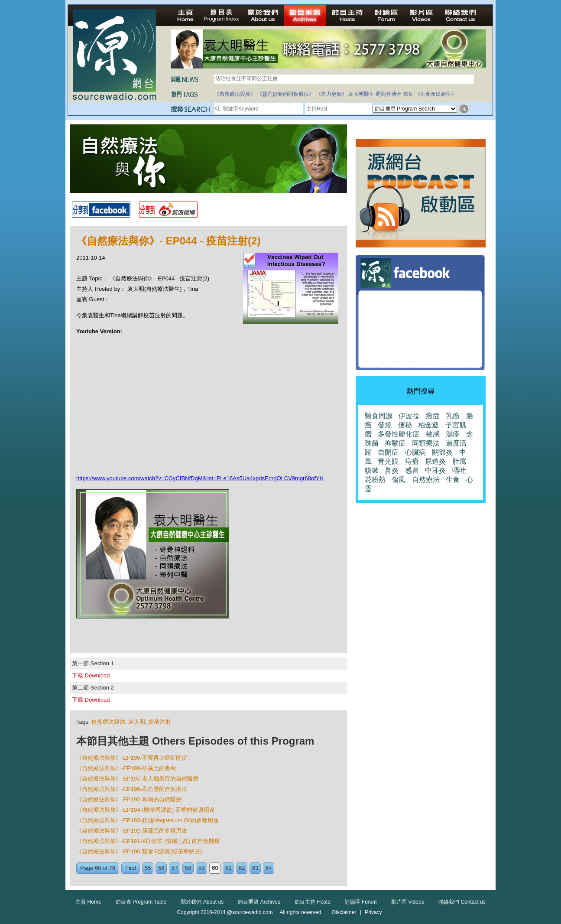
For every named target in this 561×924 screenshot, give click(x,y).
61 (228, 868)
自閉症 (388, 452)
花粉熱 (375, 480)
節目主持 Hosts (312, 902)
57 (175, 868)
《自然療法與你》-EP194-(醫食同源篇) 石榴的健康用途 (146, 810)
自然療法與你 (108, 722)
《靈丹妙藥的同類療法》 (285, 94)
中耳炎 (435, 470)
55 (148, 868)
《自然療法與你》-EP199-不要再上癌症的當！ (135, 758)
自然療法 (426, 480)
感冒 (412, 470)
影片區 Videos (408, 902)
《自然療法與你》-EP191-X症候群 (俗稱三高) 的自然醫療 (148, 841)
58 (188, 868)
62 (242, 868)
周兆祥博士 (389, 94)
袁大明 (137, 722)
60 (215, 868)
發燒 (385, 425)
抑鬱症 (395, 443)
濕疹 (453, 434)
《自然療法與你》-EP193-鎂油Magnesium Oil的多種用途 (148, 820)
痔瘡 (412, 461)
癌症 (409, 94)
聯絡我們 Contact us (462, 902)
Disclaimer (344, 912)
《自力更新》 (331, 94)
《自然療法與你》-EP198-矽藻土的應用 (126, 768)
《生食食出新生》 (436, 94)
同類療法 (426, 443)
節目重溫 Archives (259, 902)
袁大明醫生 (361, 94)
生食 (453, 480)
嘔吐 (459, 470)
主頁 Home (88, 902)
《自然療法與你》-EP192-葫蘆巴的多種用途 (132, 831)
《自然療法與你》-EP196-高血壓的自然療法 (132, 789)
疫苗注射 (159, 722)
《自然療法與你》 (235, 94)
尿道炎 (435, 461)
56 (161, 868)
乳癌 (453, 416)
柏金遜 (428, 425)
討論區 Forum (361, 902)
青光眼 (388, 461)
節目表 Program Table (141, 902)
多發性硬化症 (399, 434)
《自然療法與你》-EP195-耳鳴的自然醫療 (129, 799)
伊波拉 (409, 416)
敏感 (433, 434)
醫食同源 (379, 416)
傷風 (399, 480)
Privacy (373, 912)
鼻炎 (392, 470)
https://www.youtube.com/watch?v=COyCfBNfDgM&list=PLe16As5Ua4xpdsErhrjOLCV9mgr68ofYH (200, 478)
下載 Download (91, 675)
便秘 (405, 425)
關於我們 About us (202, 902)
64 (269, 868)
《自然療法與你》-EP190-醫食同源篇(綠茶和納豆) (139, 851)
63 (255, 868)
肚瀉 (459, 461)
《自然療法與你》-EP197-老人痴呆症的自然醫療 (137, 779)
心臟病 (415, 452)
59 (201, 868)
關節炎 (442, 452)
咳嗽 (372, 470)
